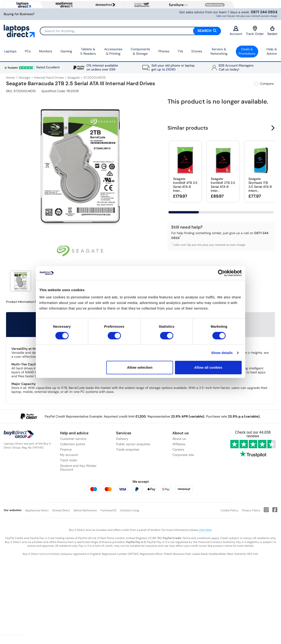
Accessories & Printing (113, 51)
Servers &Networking (219, 51)
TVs (180, 51)
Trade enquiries (128, 449)
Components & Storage (140, 51)
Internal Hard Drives (49, 78)
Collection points (73, 444)
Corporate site (183, 455)
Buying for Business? (19, 14)
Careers (178, 449)
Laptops (10, 51)
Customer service (73, 439)
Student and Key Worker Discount (78, 468)
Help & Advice (272, 51)
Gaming (66, 51)
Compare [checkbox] (267, 84)
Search (207, 31)
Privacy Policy (251, 510)
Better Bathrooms (85, 510)
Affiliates (179, 444)
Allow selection (140, 367)
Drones (197, 51)
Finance (66, 449)
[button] (274, 128)
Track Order (255, 31)
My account (69, 455)
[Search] (130, 31)
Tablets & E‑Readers (88, 51)
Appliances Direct (37, 510)
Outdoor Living (130, 510)
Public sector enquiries (133, 444)
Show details (222, 353)
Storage (24, 78)
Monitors (46, 51)
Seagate (74, 78)
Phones (164, 51)
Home (10, 78)
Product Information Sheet (24, 302)
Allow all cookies (208, 367)
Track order (69, 460)
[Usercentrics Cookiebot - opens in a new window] (221, 273)
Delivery (122, 439)
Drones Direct (61, 510)
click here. (205, 530)
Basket (272, 31)
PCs (28, 51)
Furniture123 (108, 510)
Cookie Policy (229, 510)
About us (179, 439)
